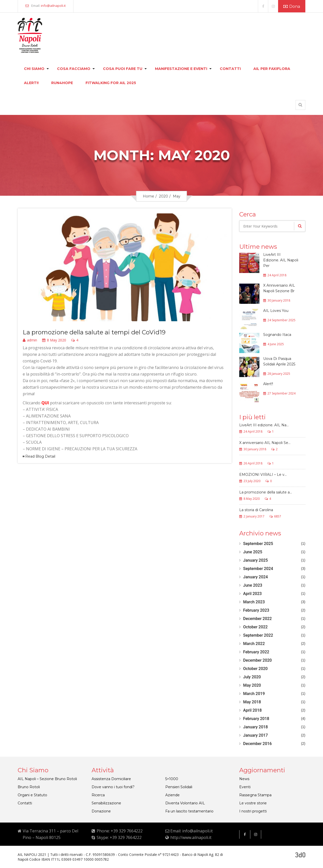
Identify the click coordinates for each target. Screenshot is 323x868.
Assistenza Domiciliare (111, 779)
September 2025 (258, 544)
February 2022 (256, 652)
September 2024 (258, 569)
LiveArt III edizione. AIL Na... (264, 425)
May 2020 (252, 685)
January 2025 (256, 560)
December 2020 (258, 660)
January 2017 (256, 735)
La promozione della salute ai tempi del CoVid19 (94, 332)
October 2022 (255, 627)
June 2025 (253, 552)
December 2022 (258, 619)
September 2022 (258, 635)
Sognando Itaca (277, 335)
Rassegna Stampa (255, 795)
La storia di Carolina (256, 510)
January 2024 (256, 577)
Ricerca (98, 795)
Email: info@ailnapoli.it (192, 831)
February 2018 (256, 719)
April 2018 (253, 710)
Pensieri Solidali (179, 787)
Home (149, 196)
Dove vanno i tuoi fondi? (113, 787)
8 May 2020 (54, 340)
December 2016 (258, 744)
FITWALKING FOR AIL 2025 (111, 83)
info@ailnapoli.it (53, 6)
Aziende (172, 795)
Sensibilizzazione (106, 803)
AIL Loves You (276, 311)
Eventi (245, 787)
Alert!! (31, 83)
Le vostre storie (253, 803)
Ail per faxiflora (272, 69)
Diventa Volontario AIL (185, 803)
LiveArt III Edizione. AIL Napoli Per (281, 260)
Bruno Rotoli (29, 787)
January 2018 (256, 727)
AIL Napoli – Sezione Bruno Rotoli (47, 779)
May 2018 (252, 702)
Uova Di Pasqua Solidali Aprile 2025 (279, 361)
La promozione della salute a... (266, 492)
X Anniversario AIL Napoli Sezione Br (279, 288)
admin (30, 340)
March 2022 (254, 644)
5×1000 (172, 779)
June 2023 (253, 585)
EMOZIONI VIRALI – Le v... (263, 475)
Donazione (101, 811)
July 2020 (252, 677)
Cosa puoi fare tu (123, 69)
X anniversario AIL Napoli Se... (265, 443)
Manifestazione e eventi (181, 69)
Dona (292, 6)
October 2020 (255, 669)
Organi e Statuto (32, 795)
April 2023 (253, 594)
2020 (164, 196)
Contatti (230, 69)
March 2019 (254, 694)
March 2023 (254, 602)
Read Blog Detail (40, 456)
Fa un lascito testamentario (189, 811)
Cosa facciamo (74, 69)
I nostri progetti (253, 811)
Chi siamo (34, 69)
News (244, 779)
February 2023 (256, 610)
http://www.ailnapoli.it (191, 837)
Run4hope (62, 83)
